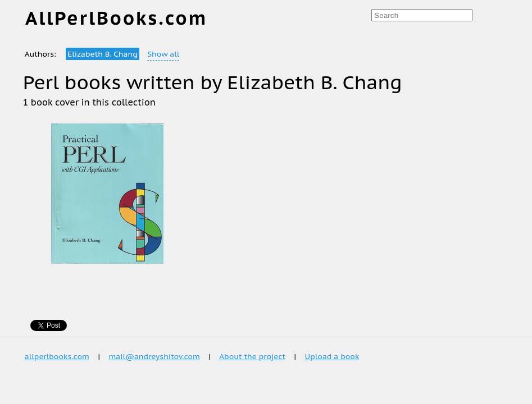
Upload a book (332, 356)
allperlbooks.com (57, 356)
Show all (163, 54)
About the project (252, 356)
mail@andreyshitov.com (154, 356)
